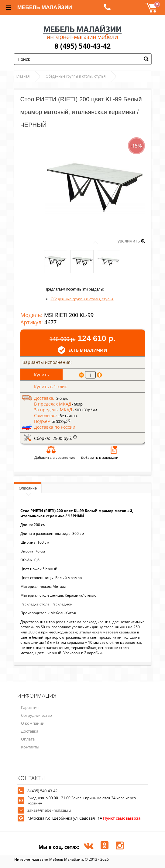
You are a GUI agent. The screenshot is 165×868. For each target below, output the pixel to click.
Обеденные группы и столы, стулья (76, 76)
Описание (28, 488)
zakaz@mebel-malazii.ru (49, 810)
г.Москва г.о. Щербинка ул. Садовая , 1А (84, 818)
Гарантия (30, 707)
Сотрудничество (36, 715)
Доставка (30, 731)
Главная (23, 76)
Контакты (30, 747)
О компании (33, 723)
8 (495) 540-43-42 (82, 46)
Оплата (28, 739)
